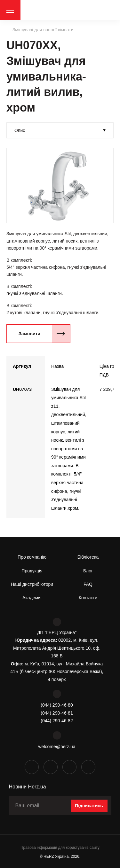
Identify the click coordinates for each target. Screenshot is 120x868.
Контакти (88, 598)
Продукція (32, 571)
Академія (32, 598)
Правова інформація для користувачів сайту (60, 848)
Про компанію (32, 557)
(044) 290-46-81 (57, 713)
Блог (88, 571)
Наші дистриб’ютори (32, 584)
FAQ (88, 584)
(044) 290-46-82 (57, 721)
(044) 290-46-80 (57, 705)
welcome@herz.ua (57, 747)
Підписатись (89, 806)
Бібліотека (88, 557)
